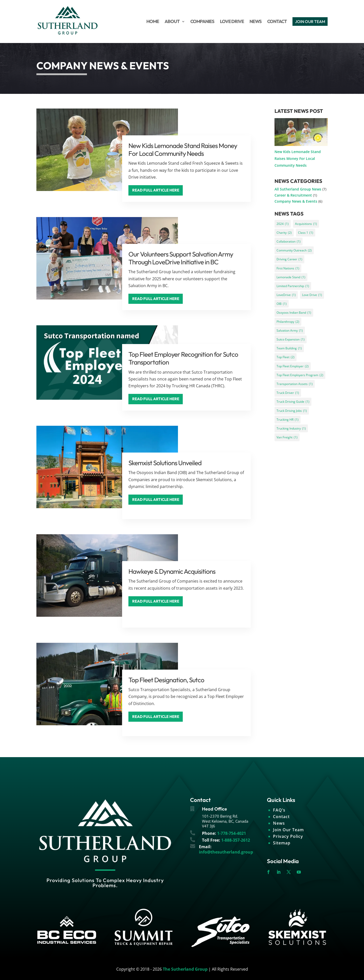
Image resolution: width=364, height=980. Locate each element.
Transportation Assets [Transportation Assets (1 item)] (295, 384)
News (279, 823)
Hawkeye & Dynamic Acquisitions (172, 571)
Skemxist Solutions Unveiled (165, 463)
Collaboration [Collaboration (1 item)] (289, 241)
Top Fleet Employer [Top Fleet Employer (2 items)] (293, 366)
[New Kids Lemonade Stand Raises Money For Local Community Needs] (301, 133)
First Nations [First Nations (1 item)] (288, 268)
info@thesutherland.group (226, 852)
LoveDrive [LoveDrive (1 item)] (286, 295)
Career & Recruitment (293, 195)
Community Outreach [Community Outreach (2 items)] (294, 250)
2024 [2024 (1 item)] (283, 224)
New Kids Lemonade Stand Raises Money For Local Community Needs (183, 150)
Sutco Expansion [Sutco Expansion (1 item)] (291, 339)
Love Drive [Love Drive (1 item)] (312, 295)
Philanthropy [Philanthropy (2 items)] (288, 322)
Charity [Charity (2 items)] (284, 233)
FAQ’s (279, 810)
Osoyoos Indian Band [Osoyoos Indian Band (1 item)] (294, 313)
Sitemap (282, 843)
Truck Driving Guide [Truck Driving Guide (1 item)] (293, 402)
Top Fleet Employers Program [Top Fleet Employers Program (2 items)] (300, 375)
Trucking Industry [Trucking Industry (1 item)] (291, 428)
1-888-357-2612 (236, 840)
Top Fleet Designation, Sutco (166, 680)
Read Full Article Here (156, 190)
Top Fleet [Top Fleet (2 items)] (286, 357)
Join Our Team (288, 830)
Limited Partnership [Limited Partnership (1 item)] (293, 286)
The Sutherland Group (185, 969)
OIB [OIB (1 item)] (282, 304)
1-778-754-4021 (232, 833)
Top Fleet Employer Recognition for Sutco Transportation (183, 358)
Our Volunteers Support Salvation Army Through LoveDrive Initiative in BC (181, 258)
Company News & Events (296, 201)
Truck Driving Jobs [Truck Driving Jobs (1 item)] (292, 411)
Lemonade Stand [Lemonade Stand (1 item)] (291, 277)
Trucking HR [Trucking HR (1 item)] (288, 420)
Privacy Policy (288, 836)
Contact (281, 817)
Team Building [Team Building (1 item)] (289, 348)
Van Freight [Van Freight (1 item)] (287, 437)
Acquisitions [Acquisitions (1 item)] (306, 224)
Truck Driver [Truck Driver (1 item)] (288, 393)
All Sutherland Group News (298, 189)
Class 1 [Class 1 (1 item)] (306, 233)
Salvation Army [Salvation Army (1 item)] (290, 331)
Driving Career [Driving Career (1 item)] (289, 259)
